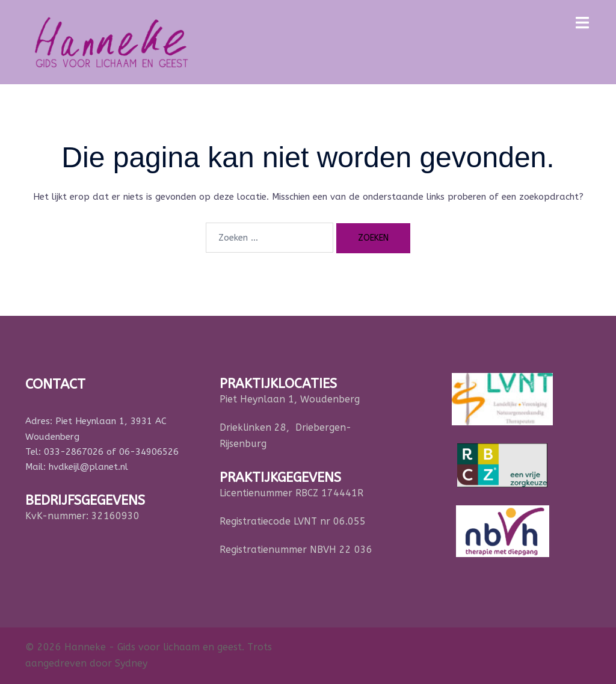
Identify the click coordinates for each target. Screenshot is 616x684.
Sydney (131, 663)
